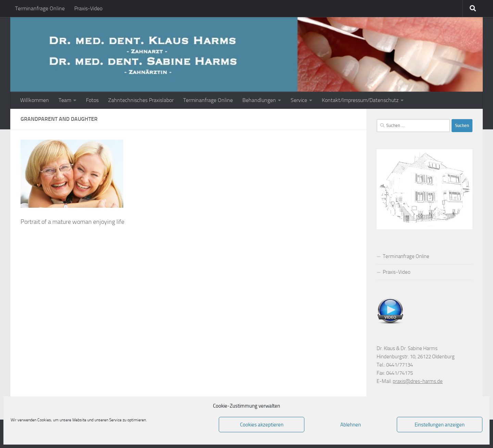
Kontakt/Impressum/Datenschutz (360, 100)
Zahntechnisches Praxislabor (141, 100)
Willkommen (35, 100)
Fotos (92, 100)
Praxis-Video (88, 8)
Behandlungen (259, 100)
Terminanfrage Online (40, 8)
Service (299, 100)
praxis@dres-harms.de (418, 381)
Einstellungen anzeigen (440, 425)
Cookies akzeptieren (262, 425)
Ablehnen (351, 425)
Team (65, 100)
